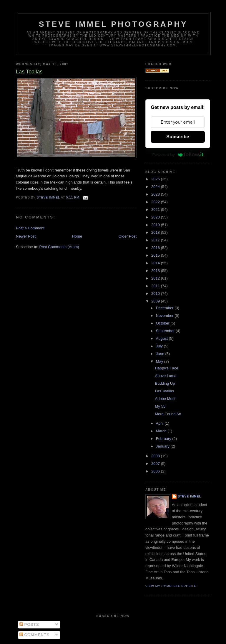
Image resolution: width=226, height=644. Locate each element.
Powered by (178, 154)
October (163, 323)
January (163, 446)
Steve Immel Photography (113, 24)
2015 (156, 255)
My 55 (160, 406)
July (160, 346)
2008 (156, 456)
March (162, 431)
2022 (156, 202)
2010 (156, 294)
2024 (156, 187)
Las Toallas (164, 391)
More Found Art (168, 414)
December (165, 308)
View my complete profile (171, 586)
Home (77, 236)
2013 (156, 271)
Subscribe (178, 137)
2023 (156, 194)
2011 (156, 286)
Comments (35, 635)
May (160, 361)
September (166, 331)
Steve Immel (190, 496)
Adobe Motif (165, 399)
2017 (156, 240)
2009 (156, 301)
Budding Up (165, 383)
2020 (156, 217)
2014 (156, 263)
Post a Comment (30, 228)
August (162, 338)
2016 (156, 248)
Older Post (128, 236)
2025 (156, 179)
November (165, 316)
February (164, 439)
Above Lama (166, 376)
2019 (156, 225)
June (161, 354)
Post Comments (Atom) (59, 247)
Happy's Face (166, 368)
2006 (156, 471)
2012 (156, 278)
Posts (29, 624)
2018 (156, 232)
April (160, 423)
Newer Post (26, 236)
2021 (156, 210)
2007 (156, 464)
